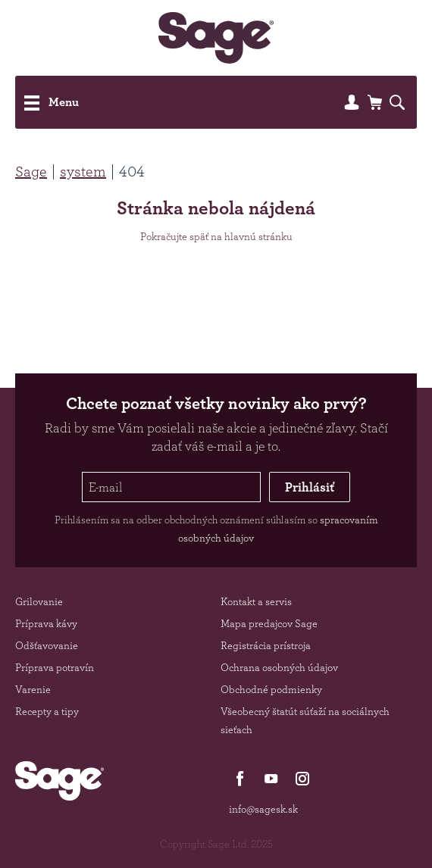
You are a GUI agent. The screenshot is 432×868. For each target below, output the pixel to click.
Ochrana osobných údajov (279, 667)
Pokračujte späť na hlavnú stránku (216, 236)
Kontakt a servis (256, 601)
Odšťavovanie (47, 645)
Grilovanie (39, 601)
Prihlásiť (310, 487)
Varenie (33, 689)
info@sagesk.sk (263, 809)
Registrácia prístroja (266, 645)
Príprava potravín (55, 667)
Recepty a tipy (47, 711)
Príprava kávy (46, 623)
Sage (31, 171)
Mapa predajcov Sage (269, 623)
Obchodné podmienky (271, 689)
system (83, 171)
